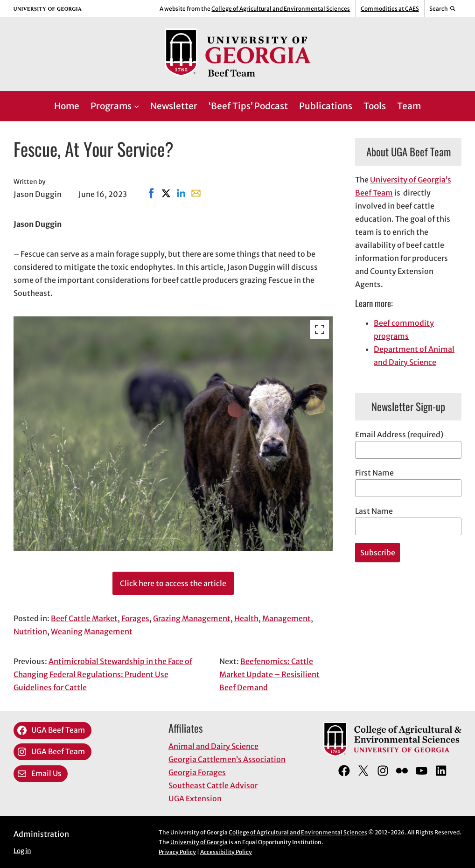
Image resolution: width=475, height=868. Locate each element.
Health (246, 618)
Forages (135, 618)
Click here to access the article (173, 583)
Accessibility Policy (226, 852)
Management (286, 618)
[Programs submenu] (136, 106)
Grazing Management (192, 618)
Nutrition (30, 631)
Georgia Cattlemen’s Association (227, 759)
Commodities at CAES (390, 9)
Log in (22, 851)
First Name (374, 473)
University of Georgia (199, 842)
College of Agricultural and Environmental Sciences (281, 9)
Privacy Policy (177, 852)
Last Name (374, 511)
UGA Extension (195, 798)
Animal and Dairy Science (213, 746)
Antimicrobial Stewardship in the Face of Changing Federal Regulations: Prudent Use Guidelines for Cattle (103, 674)
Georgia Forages (197, 772)
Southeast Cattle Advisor (213, 785)
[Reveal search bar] (443, 9)
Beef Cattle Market (84, 618)
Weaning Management (92, 631)
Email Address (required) (399, 434)
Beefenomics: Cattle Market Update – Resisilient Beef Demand (269, 674)
